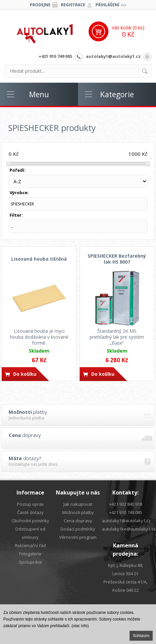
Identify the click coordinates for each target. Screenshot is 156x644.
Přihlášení (107, 5)
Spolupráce (30, 562)
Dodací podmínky (78, 529)
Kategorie (117, 94)
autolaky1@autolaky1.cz (113, 56)
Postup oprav (30, 504)
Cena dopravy (78, 521)
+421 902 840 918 (126, 504)
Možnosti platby (78, 512)
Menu (39, 94)
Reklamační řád (30, 545)
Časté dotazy (30, 512)
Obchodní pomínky (30, 521)
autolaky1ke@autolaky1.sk (129, 529)
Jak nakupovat (78, 504)
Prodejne (40, 5)
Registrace (73, 5)
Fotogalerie (30, 554)
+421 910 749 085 (55, 56)
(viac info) (80, 626)
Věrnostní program (78, 537)
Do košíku (25, 374)
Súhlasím (141, 636)
